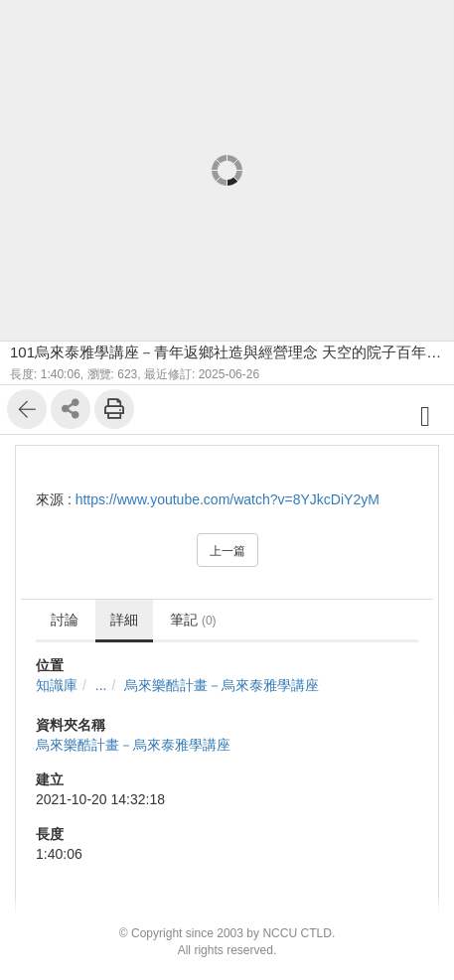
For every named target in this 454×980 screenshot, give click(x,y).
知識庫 (57, 685)
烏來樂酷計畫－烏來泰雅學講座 (222, 685)
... (101, 685)
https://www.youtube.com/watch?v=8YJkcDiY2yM (227, 499)
